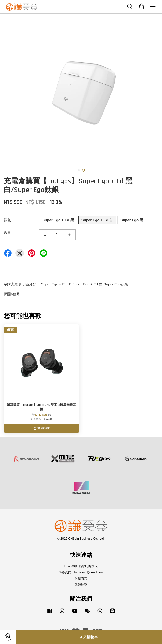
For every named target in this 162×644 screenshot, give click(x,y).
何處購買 (81, 578)
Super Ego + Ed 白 (97, 220)
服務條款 (81, 584)
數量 (7, 233)
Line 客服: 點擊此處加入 (81, 566)
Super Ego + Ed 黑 (58, 220)
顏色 (7, 220)
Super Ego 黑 (132, 220)
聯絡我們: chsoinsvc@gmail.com (81, 572)
